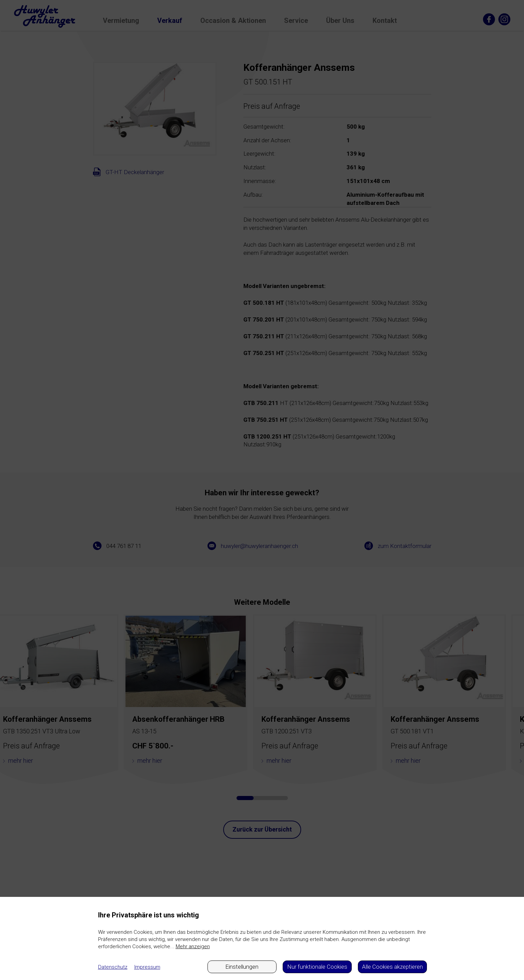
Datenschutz (113, 967)
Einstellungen (242, 967)
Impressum (147, 967)
